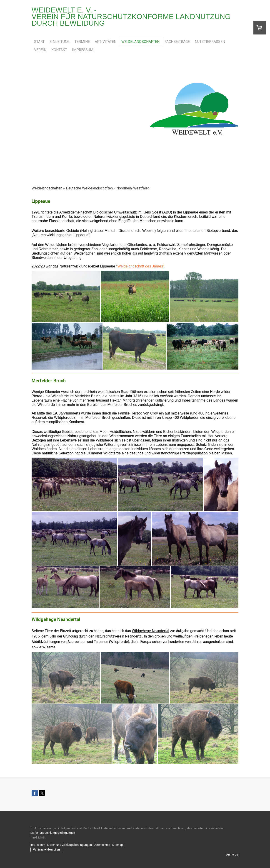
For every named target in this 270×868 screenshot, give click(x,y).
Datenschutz (102, 845)
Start (39, 42)
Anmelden (233, 855)
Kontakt (59, 50)
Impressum (83, 50)
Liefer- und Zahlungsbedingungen (53, 833)
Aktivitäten (106, 42)
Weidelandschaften (140, 42)
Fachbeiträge (177, 42)
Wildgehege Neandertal (150, 631)
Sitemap (118, 845)
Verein (40, 50)
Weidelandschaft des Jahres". (141, 266)
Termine (82, 42)
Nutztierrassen (210, 42)
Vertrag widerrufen (46, 850)
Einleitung (60, 42)
